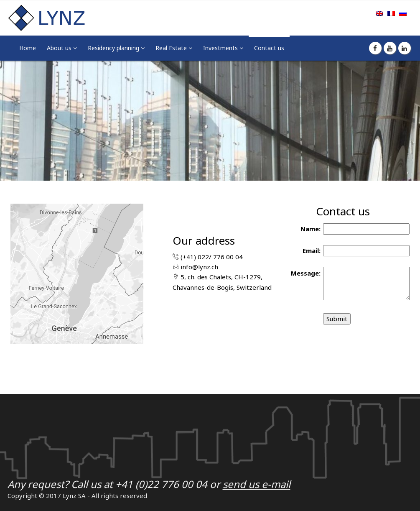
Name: (311, 229)
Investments (221, 48)
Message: (306, 273)
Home (28, 48)
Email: (312, 250)
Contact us (269, 48)
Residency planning (114, 48)
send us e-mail (257, 484)
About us (60, 48)
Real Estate (172, 48)
